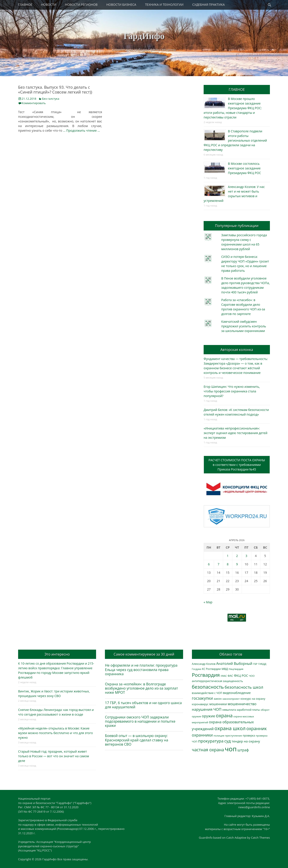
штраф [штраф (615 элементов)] (243, 750)
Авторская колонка (237, 350)
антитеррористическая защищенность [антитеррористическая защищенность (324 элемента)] (217, 681)
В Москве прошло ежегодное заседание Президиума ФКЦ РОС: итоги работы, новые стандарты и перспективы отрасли (233, 108)
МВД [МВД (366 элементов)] (225, 669)
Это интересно (57, 654)
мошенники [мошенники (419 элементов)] (218, 704)
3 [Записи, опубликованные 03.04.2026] (246, 556)
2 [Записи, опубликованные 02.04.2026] (237, 556)
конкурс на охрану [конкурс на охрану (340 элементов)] (253, 699)
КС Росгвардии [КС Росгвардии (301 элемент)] (211, 669)
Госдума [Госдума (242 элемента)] (197, 669)
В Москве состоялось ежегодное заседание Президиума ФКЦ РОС (244, 168)
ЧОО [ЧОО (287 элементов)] (252, 676)
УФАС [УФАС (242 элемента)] (224, 676)
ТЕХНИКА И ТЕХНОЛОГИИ (164, 5)
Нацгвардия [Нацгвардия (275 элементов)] (236, 669)
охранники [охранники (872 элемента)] (202, 735)
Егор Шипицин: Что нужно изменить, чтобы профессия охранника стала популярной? (232, 391)
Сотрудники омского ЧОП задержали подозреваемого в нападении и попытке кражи (140, 721)
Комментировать (34, 103)
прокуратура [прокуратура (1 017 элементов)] (211, 741)
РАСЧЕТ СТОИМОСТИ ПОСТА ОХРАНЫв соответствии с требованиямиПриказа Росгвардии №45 (237, 465)
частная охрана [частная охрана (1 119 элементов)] (208, 750)
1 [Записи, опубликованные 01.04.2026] (228, 556)
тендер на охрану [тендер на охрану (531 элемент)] (246, 741)
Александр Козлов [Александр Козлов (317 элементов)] (204, 664)
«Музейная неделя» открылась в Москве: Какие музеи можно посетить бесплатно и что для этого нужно (55, 733)
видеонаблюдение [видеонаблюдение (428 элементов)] (237, 693)
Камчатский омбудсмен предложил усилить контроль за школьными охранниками (244, 326)
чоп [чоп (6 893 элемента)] (231, 749)
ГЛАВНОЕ (25, 5)
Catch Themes (260, 838)
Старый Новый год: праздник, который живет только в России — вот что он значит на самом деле (54, 756)
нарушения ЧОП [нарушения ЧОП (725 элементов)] (207, 709)
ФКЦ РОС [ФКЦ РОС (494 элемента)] (241, 675)
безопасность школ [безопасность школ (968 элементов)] (244, 687)
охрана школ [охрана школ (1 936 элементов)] (230, 728)
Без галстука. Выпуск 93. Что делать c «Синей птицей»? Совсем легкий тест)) (55, 90)
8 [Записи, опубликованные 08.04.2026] (228, 564)
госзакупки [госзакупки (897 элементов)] (202, 698)
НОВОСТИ (49, 5)
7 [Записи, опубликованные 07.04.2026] (218, 564)
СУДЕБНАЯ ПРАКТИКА (209, 5)
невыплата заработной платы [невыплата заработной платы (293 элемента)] (241, 710)
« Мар (208, 602)
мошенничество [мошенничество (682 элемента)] (242, 704)
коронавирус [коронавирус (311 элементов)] (200, 704)
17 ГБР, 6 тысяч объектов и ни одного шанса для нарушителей (143, 705)
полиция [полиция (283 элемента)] (219, 736)
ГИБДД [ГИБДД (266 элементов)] (262, 664)
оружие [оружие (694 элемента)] (208, 716)
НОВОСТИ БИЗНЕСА (121, 5)
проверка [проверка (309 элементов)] (249, 736)
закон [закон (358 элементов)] (218, 699)
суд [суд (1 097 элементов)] (227, 741)
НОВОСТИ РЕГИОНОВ (81, 5)
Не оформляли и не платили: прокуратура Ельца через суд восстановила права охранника (141, 669)
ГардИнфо (144, 36)
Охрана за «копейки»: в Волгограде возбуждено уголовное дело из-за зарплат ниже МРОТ (141, 688)
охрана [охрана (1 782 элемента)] (224, 715)
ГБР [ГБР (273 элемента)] (255, 664)
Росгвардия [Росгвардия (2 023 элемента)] (206, 675)
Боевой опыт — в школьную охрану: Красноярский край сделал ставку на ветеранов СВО (136, 740)
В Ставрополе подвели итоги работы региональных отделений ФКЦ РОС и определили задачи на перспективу (235, 140)
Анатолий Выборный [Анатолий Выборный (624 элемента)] (234, 664)
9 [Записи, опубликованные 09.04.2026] (237, 564)
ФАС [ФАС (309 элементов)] (230, 676)
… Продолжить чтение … (81, 130)
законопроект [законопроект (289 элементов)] (231, 699)
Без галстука (51, 99)
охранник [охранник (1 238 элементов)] (257, 728)
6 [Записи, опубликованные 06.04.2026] (209, 564)
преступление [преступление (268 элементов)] (233, 736)
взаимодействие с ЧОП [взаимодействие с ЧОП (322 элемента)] (207, 693)
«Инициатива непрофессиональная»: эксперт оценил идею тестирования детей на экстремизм (236, 433)
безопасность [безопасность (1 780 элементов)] (208, 687)
